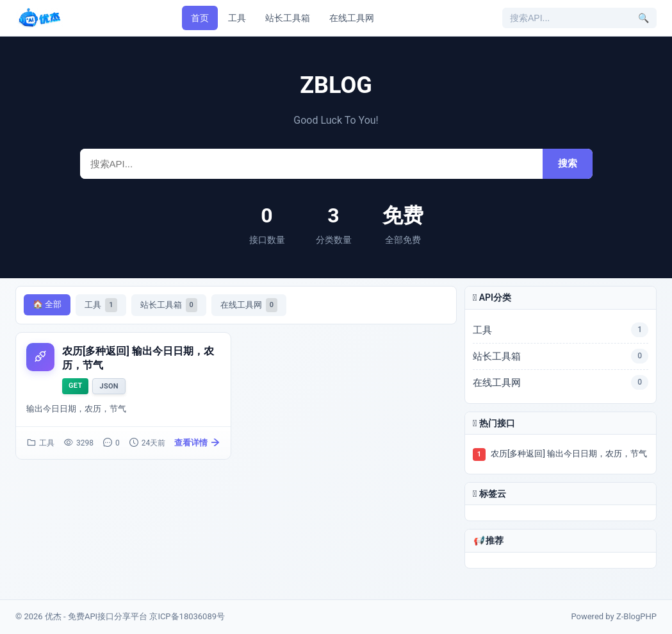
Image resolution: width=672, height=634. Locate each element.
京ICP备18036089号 (187, 616)
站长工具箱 (288, 18)
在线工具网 (352, 18)
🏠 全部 (47, 304)
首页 (200, 18)
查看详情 (197, 443)
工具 (237, 18)
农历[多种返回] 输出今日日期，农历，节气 (569, 454)
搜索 (568, 163)
